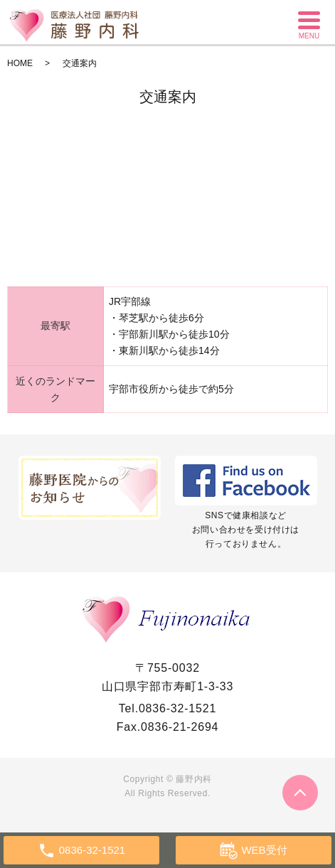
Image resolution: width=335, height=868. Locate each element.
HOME (20, 63)
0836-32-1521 (177, 708)
